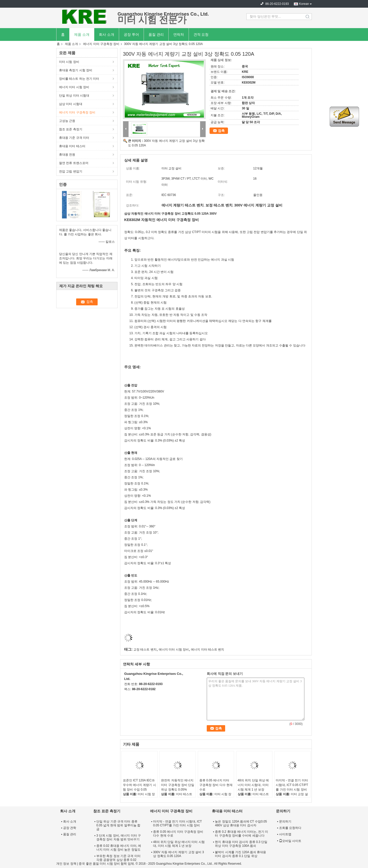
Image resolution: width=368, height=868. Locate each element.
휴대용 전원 (67, 155)
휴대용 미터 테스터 (72, 146)
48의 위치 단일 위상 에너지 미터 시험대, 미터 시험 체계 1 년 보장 (253, 785)
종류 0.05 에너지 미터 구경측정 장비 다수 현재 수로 (216, 785)
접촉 (221, 131)
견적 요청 (201, 34)
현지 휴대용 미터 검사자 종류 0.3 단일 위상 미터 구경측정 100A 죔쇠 (241, 844)
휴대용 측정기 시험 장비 (76, 70)
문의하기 (285, 821)
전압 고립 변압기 (71, 171)
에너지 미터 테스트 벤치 (208, 650)
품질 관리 (156, 34)
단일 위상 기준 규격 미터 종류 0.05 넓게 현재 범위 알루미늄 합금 (118, 825)
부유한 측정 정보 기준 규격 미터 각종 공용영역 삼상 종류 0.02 (118, 858)
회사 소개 (107, 34)
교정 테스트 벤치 (145, 650)
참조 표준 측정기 (71, 129)
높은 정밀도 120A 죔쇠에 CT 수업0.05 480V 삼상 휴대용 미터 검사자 (241, 823)
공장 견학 (70, 828)
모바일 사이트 (290, 841)
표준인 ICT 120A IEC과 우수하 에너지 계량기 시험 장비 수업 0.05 (140, 785)
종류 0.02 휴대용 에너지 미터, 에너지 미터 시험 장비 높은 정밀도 (119, 848)
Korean (304, 4)
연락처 (179, 34)
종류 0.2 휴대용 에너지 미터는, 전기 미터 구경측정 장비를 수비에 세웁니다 (241, 834)
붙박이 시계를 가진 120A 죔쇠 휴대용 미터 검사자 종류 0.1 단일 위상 (240, 854)
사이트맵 (285, 834)
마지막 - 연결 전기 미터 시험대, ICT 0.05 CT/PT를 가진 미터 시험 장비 (292, 785)
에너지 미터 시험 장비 (74, 87)
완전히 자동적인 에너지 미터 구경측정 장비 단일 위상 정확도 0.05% (178, 785)
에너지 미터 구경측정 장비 (101, 44)
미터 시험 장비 (69, 62)
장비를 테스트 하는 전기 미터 (79, 79)
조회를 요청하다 (290, 828)
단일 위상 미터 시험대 (74, 96)
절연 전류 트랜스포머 (74, 163)
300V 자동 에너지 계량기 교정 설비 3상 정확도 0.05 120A (179, 854)
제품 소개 (82, 34)
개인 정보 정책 (66, 864)
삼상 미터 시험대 (71, 104)
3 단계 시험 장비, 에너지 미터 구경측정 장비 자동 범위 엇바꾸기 (119, 837)
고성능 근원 (67, 121)
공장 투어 (131, 34)
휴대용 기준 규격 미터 (74, 138)
